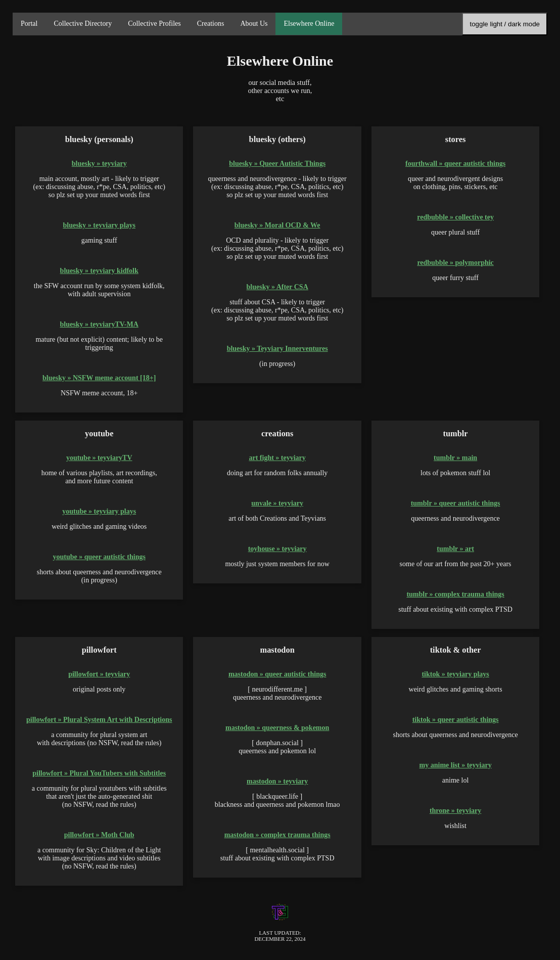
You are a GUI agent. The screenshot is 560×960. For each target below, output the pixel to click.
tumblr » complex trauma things (455, 594)
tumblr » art (455, 549)
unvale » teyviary (277, 503)
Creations (211, 24)
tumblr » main (455, 458)
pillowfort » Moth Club (99, 835)
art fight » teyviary (277, 458)
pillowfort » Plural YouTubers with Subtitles (99, 773)
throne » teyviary (455, 811)
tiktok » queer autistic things (456, 720)
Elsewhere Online (309, 24)
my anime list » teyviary (456, 765)
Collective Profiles (154, 24)
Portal (29, 24)
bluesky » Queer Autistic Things (277, 164)
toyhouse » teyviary (277, 549)
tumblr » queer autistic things (456, 503)
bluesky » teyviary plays (99, 225)
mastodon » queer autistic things (277, 674)
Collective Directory (83, 24)
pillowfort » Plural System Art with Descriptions (99, 720)
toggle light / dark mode (505, 24)
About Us (254, 24)
